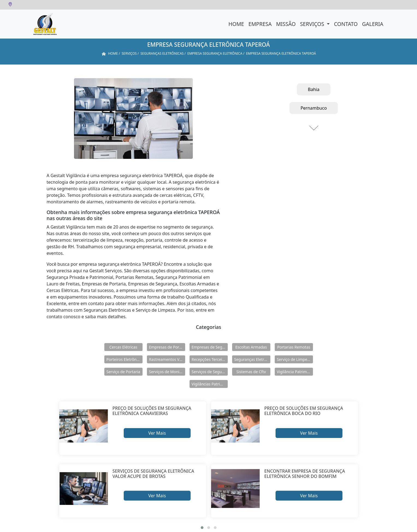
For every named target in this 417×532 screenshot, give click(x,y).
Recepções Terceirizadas (210, 359)
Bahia (314, 89)
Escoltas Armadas (251, 347)
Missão (286, 24)
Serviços (313, 24)
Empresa (260, 24)
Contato (346, 24)
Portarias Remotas (294, 347)
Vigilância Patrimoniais (295, 372)
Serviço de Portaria (123, 372)
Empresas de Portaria (167, 347)
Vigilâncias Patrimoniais (210, 384)
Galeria (373, 24)
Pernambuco (314, 108)
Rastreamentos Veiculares (167, 359)
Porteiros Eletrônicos (125, 359)
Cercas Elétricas (123, 347)
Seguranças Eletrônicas (252, 359)
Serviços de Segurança (210, 372)
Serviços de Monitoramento (167, 372)
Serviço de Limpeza (294, 359)
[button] (202, 528)
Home (236, 24)
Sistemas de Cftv (251, 372)
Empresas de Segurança (210, 347)
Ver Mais (157, 433)
